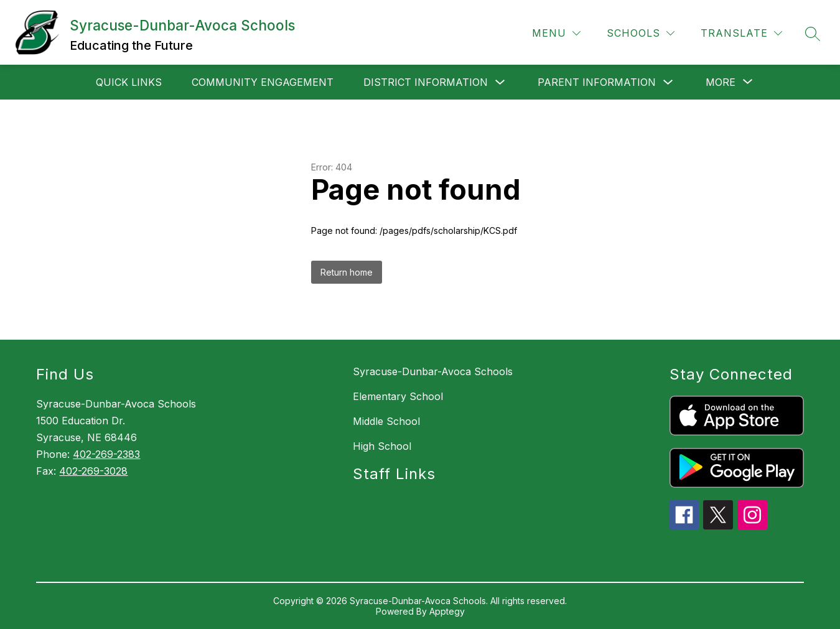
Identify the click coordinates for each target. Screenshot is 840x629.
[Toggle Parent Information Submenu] (668, 82)
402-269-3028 (93, 471)
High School (382, 446)
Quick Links (129, 82)
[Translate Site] (741, 33)
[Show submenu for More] (721, 82)
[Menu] (556, 33)
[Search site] (813, 34)
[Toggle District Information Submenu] (500, 82)
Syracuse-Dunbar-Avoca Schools (433, 371)
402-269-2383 (106, 454)
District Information (426, 82)
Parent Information (597, 82)
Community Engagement (263, 82)
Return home (347, 272)
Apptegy (447, 611)
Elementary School (398, 396)
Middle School (386, 421)
